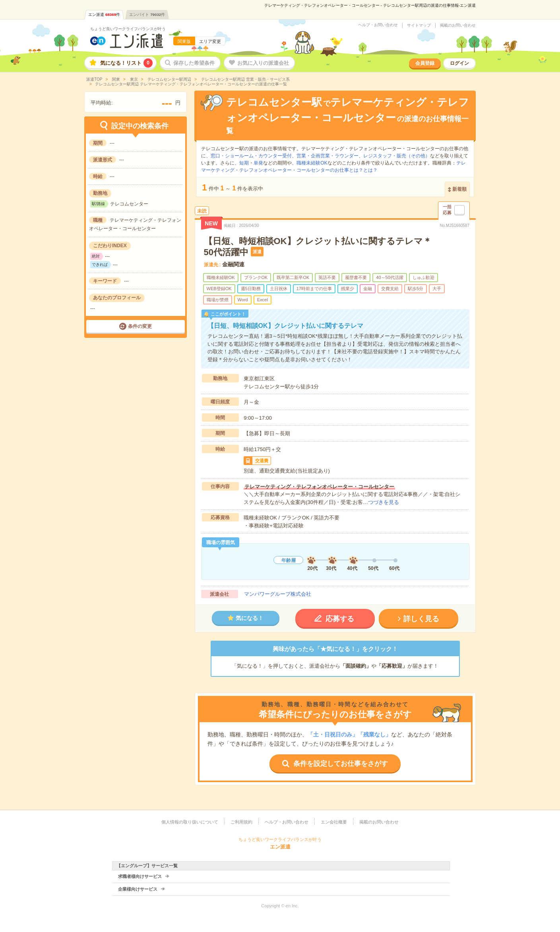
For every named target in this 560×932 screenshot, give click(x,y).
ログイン (459, 63)
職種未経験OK (312, 163)
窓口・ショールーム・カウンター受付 (251, 156)
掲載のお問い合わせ (458, 25)
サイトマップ (419, 25)
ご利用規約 (241, 822)
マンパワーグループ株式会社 (278, 594)
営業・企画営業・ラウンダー (327, 156)
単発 (258, 163)
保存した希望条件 (194, 63)
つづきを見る (384, 502)
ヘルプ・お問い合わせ (378, 25)
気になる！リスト (126, 63)
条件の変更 (140, 326)
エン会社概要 (334, 822)
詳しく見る (421, 619)
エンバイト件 (147, 15)
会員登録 (425, 63)
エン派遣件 (104, 15)
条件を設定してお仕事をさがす (341, 764)
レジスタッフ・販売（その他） (397, 156)
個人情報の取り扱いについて (190, 822)
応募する (340, 619)
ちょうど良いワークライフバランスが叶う (128, 29)
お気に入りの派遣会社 (263, 63)
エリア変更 (210, 41)
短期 (244, 163)
